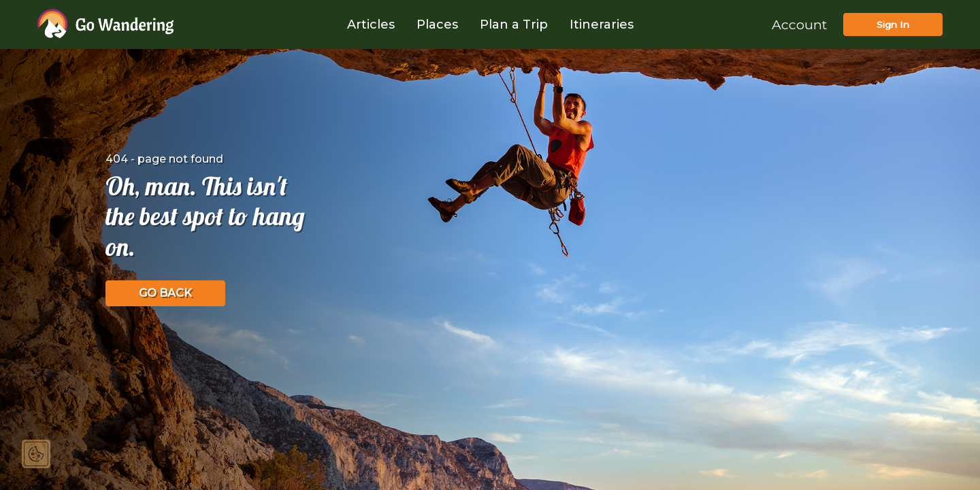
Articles (371, 24)
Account (799, 24)
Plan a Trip (514, 24)
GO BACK (165, 293)
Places (437, 24)
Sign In (893, 24)
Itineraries (602, 24)
